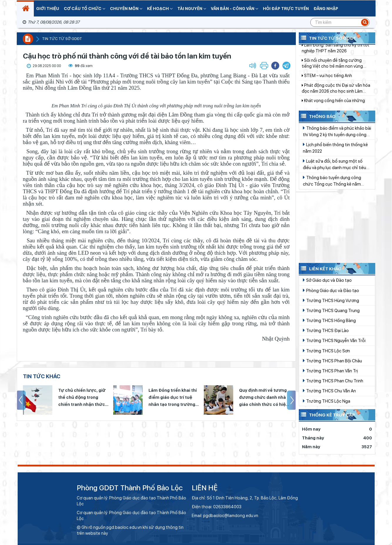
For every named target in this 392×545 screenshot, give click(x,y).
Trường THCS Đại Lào (326, 330)
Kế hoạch (160, 9)
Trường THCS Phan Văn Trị (330, 371)
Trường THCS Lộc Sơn (326, 351)
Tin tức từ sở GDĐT (62, 39)
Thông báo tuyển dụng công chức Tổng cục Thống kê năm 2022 (332, 181)
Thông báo (317, 116)
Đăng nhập (326, 9)
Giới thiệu (48, 9)
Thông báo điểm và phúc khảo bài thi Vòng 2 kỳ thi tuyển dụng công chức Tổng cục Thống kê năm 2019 (337, 132)
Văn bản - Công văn (235, 9)
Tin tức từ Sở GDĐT (327, 38)
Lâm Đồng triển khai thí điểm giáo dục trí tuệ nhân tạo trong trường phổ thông (173, 398)
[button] (286, 66)
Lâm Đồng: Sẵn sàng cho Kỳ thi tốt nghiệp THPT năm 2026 (336, 58)
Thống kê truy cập (327, 414)
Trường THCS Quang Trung (331, 310)
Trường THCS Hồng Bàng (329, 320)
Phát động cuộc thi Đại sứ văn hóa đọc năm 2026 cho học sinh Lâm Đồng (336, 98)
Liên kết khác (320, 268)
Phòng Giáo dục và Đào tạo (331, 290)
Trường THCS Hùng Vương (331, 300)
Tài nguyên (192, 9)
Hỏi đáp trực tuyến (286, 9)
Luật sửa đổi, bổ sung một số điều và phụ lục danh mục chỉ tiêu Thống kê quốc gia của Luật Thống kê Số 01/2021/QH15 (336, 165)
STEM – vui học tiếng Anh (327, 85)
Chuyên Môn (126, 9)
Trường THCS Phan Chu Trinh (333, 381)
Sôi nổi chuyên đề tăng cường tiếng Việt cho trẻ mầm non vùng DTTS (332, 73)
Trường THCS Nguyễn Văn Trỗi (334, 340)
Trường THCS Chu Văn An (329, 391)
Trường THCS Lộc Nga (327, 401)
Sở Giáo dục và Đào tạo (327, 280)
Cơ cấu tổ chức (85, 9)
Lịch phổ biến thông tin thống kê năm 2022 (335, 148)
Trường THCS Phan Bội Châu (332, 361)
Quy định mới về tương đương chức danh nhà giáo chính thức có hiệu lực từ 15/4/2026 (264, 398)
